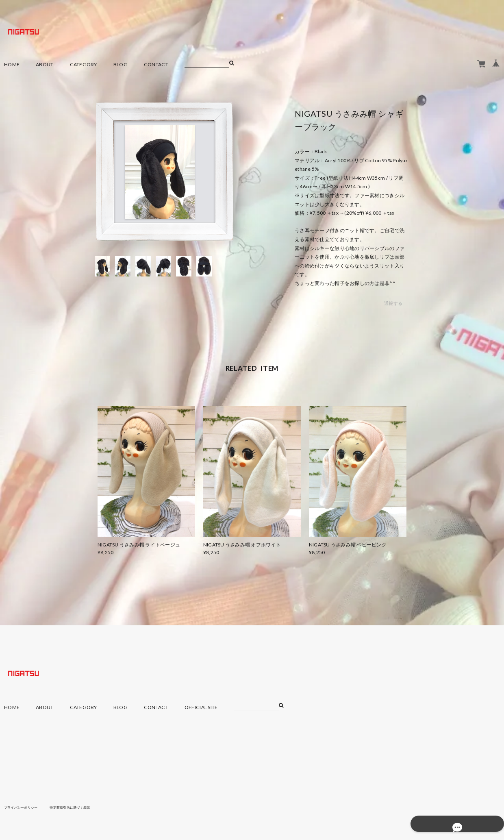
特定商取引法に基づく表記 (83, 807)
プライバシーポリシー (25, 807)
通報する (393, 304)
